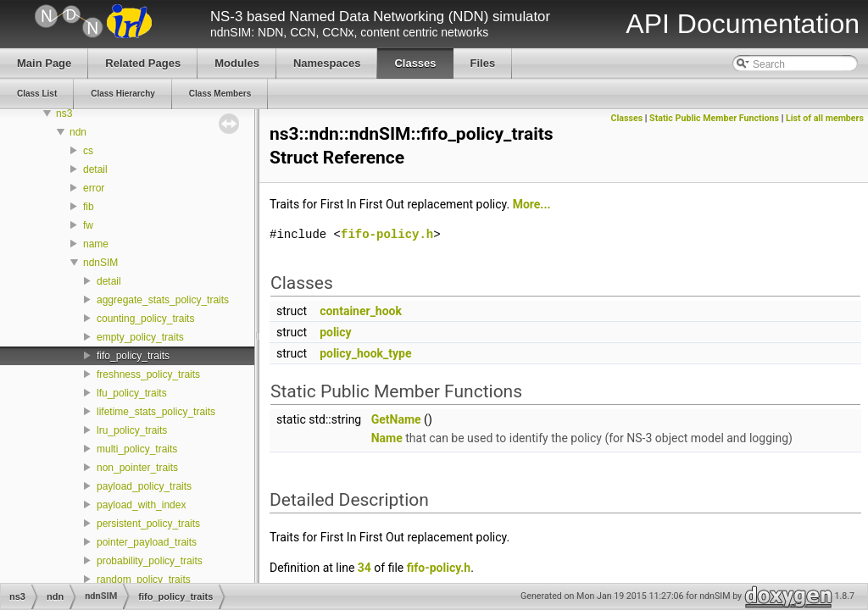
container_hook (361, 311)
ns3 (64, 114)
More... (532, 204)
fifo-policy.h (387, 234)
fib (89, 207)
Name (387, 438)
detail (95, 169)
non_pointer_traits (137, 468)
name (96, 244)
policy (336, 332)
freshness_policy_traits (148, 374)
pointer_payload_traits (147, 542)
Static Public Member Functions (714, 118)
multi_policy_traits (137, 449)
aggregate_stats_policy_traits (163, 300)
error (94, 188)
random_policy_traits (144, 579)
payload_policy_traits (144, 486)
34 (364, 568)
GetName (396, 419)
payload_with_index (141, 505)
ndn (78, 132)
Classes (627, 118)
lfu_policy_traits (132, 393)
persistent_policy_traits (148, 524)
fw (88, 225)
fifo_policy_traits (133, 356)
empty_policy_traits (140, 337)
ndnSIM (100, 263)
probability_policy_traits (150, 561)
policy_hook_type (365, 353)
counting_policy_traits (145, 319)
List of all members (825, 118)
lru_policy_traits (132, 430)
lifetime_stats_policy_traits (156, 412)
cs (88, 151)
